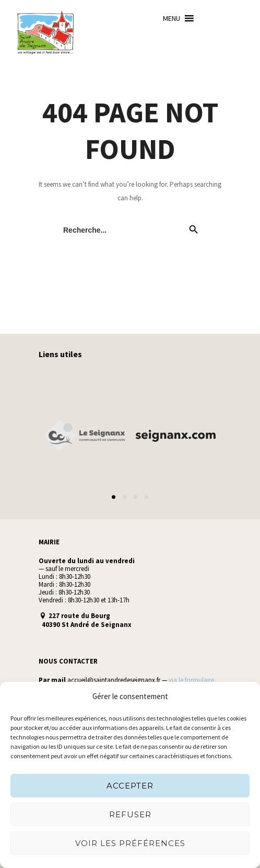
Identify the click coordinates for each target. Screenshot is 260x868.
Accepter (130, 786)
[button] (172, 18)
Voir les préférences (130, 843)
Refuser (130, 814)
